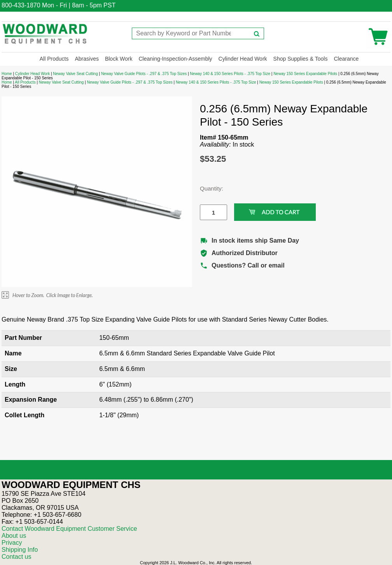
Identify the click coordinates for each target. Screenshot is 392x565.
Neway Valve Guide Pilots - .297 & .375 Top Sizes (144, 74)
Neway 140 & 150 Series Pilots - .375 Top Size (230, 74)
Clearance (346, 59)
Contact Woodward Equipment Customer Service (69, 529)
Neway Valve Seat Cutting (75, 74)
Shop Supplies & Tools (301, 59)
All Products (54, 59)
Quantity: (208, 188)
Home (7, 74)
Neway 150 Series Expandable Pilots (305, 74)
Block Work (119, 59)
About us (14, 536)
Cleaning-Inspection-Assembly (175, 59)
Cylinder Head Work (243, 59)
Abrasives (87, 59)
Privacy (12, 543)
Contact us (16, 557)
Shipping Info (20, 550)
